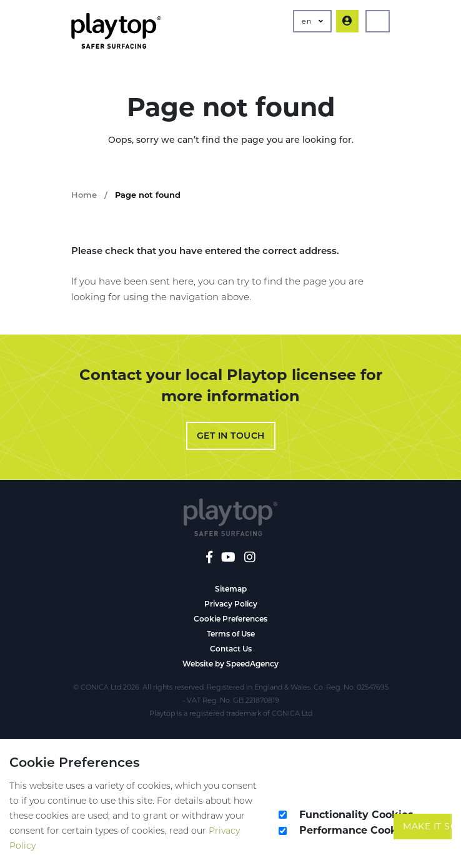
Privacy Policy (231, 604)
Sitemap (231, 589)
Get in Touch (231, 436)
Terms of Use (231, 634)
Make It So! (427, 826)
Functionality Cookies (356, 815)
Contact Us (231, 649)
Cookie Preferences (230, 619)
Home (84, 195)
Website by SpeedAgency (230, 664)
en (312, 21)
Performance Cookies (356, 830)
